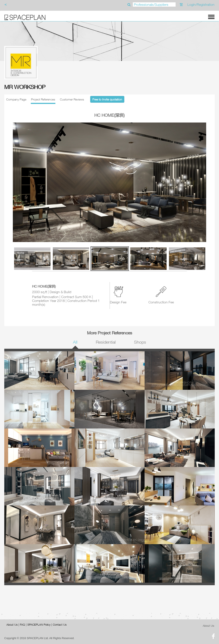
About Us (12, 625)
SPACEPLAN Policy (39, 625)
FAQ (22, 625)
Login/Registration (201, 4)
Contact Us (60, 625)
